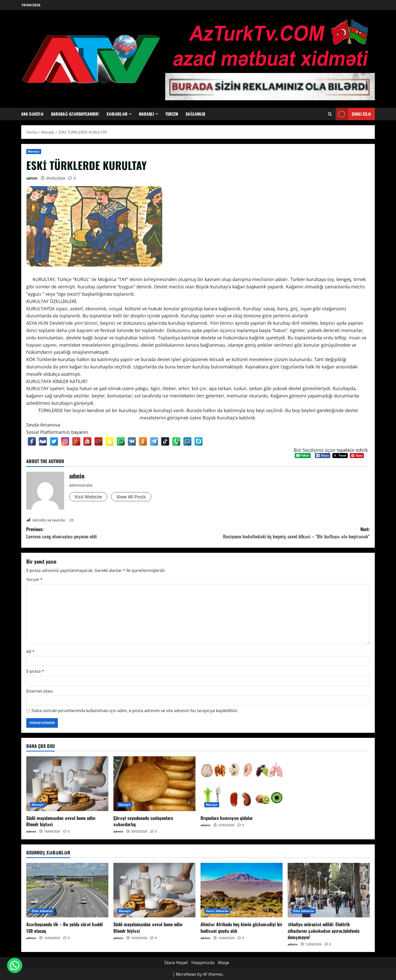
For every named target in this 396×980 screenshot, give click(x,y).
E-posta (35, 671)
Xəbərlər (117, 114)
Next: (284, 533)
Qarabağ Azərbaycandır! (75, 114)
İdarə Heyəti (176, 963)
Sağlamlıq (195, 114)
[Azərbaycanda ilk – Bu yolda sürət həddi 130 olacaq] (67, 890)
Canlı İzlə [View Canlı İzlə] (353, 114)
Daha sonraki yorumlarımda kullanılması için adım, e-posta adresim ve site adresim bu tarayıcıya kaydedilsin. (135, 711)
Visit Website (88, 497)
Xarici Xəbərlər (217, 911)
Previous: (112, 533)
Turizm (172, 114)
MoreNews (186, 974)
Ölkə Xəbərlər (42, 911)
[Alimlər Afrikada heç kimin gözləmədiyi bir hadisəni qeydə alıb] (242, 890)
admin (32, 178)
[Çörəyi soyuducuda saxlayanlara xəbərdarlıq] (154, 784)
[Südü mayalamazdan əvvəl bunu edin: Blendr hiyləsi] (67, 784)
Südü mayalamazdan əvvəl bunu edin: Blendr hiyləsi (61, 821)
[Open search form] (330, 114)
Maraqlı (146, 114)
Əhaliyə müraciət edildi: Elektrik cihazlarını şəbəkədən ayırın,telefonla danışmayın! (324, 931)
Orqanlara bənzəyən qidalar (227, 818)
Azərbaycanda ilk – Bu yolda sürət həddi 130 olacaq (65, 927)
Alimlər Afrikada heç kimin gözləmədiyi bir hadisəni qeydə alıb (241, 927)
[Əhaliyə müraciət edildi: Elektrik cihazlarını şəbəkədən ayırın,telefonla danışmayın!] (329, 890)
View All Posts (131, 497)
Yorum (34, 580)
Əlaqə (224, 963)
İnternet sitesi (40, 691)
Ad (30, 651)
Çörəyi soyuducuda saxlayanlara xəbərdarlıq (143, 821)
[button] (15, 965)
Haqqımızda (203, 963)
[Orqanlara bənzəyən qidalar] (242, 784)
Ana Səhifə (32, 114)
